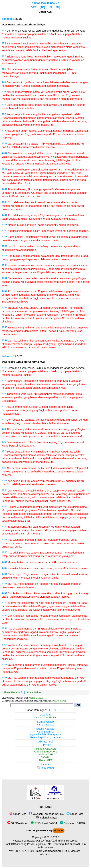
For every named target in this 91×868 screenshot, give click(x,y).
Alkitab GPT (45, 760)
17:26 (5, 340)
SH (49, 710)
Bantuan (46, 764)
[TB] (42, 7)
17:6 (4, 92)
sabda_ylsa (18, 814)
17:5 (4, 82)
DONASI (58, 831)
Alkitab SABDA (36, 698)
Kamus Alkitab (45, 722)
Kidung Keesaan (46, 729)
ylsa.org (76, 851)
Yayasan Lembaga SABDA (46, 814)
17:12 (5, 169)
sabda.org (45, 854)
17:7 (4, 104)
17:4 (4, 69)
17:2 (4, 43)
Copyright (46, 744)
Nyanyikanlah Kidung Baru (46, 735)
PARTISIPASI (44, 831)
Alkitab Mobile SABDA (45, 3)
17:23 (5, 291)
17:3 (4, 56)
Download (46, 715)
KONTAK (31, 831)
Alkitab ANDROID (45, 717)
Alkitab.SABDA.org (45, 749)
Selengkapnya (46, 818)
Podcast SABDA (44, 823)
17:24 (5, 307)
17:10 (5, 143)
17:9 (4, 130)
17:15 (5, 215)
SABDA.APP (46, 754)
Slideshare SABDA (73, 823)
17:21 (5, 265)
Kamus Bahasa (46, 725)
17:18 (5, 236)
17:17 (5, 231)
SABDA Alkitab (18, 823)
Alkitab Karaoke (59, 701)
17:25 (5, 327)
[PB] (57, 7)
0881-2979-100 (24, 851)
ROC (62, 710)
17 (15, 19)
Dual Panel (45, 768)
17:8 (4, 114)
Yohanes (7, 19)
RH (55, 710)
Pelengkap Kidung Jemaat (45, 737)
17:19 (5, 246)
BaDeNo (45, 757)
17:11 (5, 153)
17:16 (5, 225)
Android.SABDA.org (45, 752)
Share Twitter (34, 692)
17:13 (5, 189)
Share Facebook (13, 692)
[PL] (51, 7)
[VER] (34, 7)
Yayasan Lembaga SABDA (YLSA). (33, 841)
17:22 (5, 278)
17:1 (4, 30)
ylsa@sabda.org (52, 851)
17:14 (5, 202)
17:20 (5, 256)
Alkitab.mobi (45, 742)
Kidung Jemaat (46, 732)
